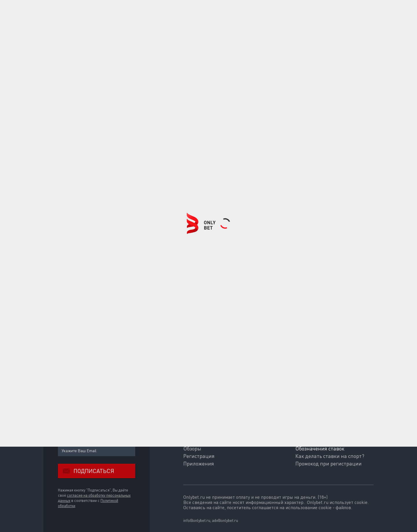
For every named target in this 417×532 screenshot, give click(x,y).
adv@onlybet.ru (225, 520)
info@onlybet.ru (197, 520)
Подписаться (86, 471)
